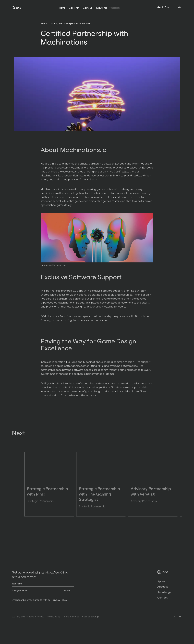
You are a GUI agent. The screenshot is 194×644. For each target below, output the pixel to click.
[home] (16, 8)
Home (44, 25)
